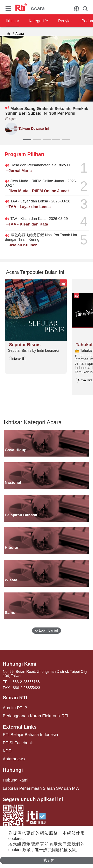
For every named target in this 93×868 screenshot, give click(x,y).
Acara (19, 34)
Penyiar (67, 21)
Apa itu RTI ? (15, 708)
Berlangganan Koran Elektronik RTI (36, 716)
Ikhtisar (13, 21)
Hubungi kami (16, 780)
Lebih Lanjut (46, 630)
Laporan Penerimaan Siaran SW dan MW (41, 788)
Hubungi (13, 770)
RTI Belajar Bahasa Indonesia (31, 735)
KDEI (8, 751)
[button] (27, 140)
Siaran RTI (15, 698)
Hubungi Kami (20, 664)
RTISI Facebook (18, 743)
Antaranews (14, 759)
